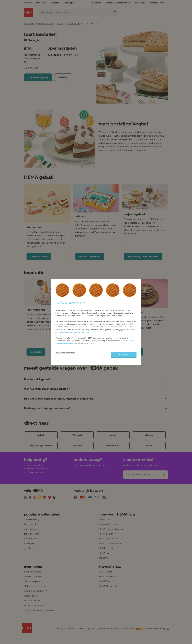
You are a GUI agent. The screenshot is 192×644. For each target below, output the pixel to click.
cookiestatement (66, 332)
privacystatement (82, 332)
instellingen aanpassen (65, 353)
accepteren (124, 355)
